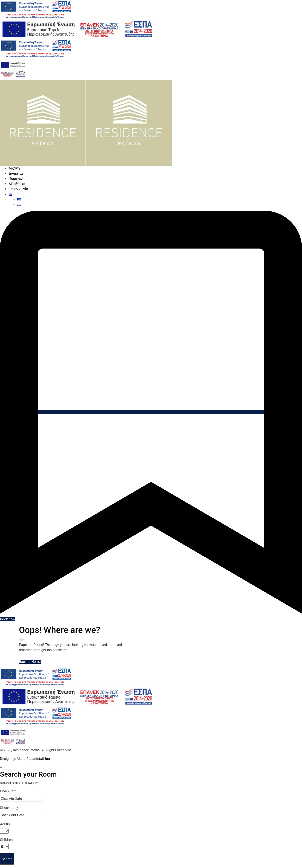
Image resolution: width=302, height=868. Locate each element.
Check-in (8, 791)
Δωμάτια (16, 173)
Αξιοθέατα (17, 184)
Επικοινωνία (18, 189)
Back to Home (30, 662)
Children (6, 840)
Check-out (9, 808)
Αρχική (14, 168)
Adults (5, 824)
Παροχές (16, 179)
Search (7, 859)
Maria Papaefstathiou (33, 759)
